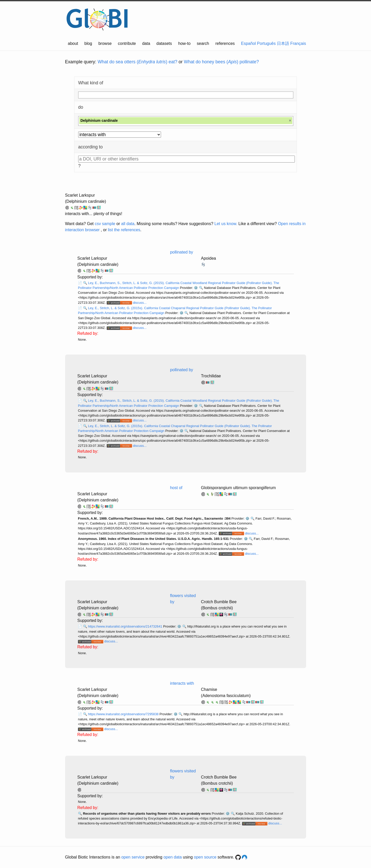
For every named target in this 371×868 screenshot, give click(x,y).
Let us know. (226, 224)
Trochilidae (211, 376)
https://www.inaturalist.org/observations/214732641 (126, 626)
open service (133, 857)
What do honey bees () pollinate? (221, 62)
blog (88, 43)
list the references (124, 230)
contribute (127, 43)
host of (176, 488)
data (146, 43)
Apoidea (209, 258)
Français (298, 43)
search (203, 43)
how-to (184, 43)
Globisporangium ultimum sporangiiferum (238, 488)
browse (105, 43)
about (73, 43)
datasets (164, 43)
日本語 (283, 43)
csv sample (105, 224)
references (225, 43)
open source (205, 857)
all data (128, 224)
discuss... (140, 303)
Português (266, 43)
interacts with (182, 683)
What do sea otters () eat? (138, 62)
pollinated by (182, 252)
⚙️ (196, 288)
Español (248, 43)
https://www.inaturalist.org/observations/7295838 (124, 714)
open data (173, 857)
